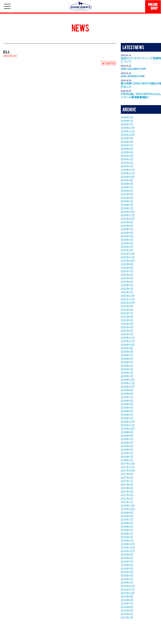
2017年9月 (127, 474)
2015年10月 (128, 551)
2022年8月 (127, 268)
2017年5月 (127, 488)
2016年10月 (128, 509)
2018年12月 (128, 422)
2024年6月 (127, 191)
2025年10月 (128, 135)
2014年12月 (128, 586)
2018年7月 (127, 439)
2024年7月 (127, 187)
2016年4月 (127, 530)
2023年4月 (127, 240)
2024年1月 (127, 208)
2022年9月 (127, 264)
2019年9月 (127, 390)
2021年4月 (127, 324)
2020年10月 (128, 345)
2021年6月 (127, 317)
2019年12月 (128, 380)
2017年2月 (127, 499)
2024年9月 (127, 180)
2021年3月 (127, 327)
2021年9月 (127, 306)
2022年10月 (128, 261)
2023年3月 (127, 243)
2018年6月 (127, 443)
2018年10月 (128, 429)
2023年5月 (127, 236)
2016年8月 (127, 516)
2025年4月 (127, 156)
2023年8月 (127, 226)
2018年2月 (127, 457)
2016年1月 (127, 541)
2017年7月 (127, 481)
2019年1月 (127, 418)
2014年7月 (127, 604)
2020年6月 (127, 359)
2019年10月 (128, 387)
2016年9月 (127, 513)
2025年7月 (127, 145)
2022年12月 (128, 254)
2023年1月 (127, 250)
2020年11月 (128, 341)
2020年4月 (127, 366)
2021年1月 (127, 334)
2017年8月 (127, 478)
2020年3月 (127, 369)
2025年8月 (127, 142)
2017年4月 (127, 492)
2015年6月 (127, 565)
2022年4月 (127, 282)
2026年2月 (127, 124)
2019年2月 (127, 415)
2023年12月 (128, 212)
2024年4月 (127, 198)
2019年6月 (127, 401)
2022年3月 (127, 285)
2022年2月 (127, 289)
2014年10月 (128, 593)
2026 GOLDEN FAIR (133, 69)
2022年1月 (127, 292)
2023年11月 (128, 215)
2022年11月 (128, 257)
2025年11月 (128, 131)
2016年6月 (127, 523)
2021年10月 (128, 303)
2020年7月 (127, 355)
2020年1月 (127, 376)
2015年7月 (127, 562)
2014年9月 (127, 597)
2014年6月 (127, 607)
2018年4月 (127, 450)
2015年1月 (127, 583)
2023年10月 (128, 219)
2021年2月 (127, 331)
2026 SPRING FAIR (133, 76)
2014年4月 (127, 614)
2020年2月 (127, 373)
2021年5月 (127, 320)
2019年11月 (128, 383)
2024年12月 (128, 170)
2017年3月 (127, 495)
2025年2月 (127, 163)
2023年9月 (127, 222)
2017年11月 (128, 467)
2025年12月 (128, 128)
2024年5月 (127, 194)
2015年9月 (127, 555)
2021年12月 (128, 296)
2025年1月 (127, 166)
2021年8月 (127, 310)
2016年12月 (128, 506)
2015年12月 (128, 544)
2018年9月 (127, 432)
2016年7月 (127, 520)
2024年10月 (128, 177)
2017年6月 (127, 485)
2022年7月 (127, 271)
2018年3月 (127, 453)
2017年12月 (128, 464)
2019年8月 (127, 394)
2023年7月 (127, 229)
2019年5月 (127, 404)
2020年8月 (127, 352)
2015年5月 (127, 569)
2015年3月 (127, 576)
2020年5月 (127, 362)
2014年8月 (127, 600)
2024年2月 (127, 205)
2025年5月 (127, 152)
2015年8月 (127, 558)
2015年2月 (127, 579)
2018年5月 (127, 446)
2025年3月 (127, 159)
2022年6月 (127, 275)
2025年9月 (127, 138)
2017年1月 (127, 502)
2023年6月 (127, 233)
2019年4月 (127, 408)
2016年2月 (127, 537)
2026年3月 (127, 121)
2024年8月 (127, 184)
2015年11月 (128, 548)
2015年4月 (127, 572)
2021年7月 (127, 313)
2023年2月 (127, 247)
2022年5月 (127, 278)
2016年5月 (127, 527)
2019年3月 (127, 411)
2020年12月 (128, 338)
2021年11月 (128, 299)
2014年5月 (127, 611)
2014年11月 (128, 590)
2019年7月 (127, 397)
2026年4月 (127, 117)
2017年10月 (128, 471)
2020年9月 (127, 348)
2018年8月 (127, 436)
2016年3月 (127, 534)
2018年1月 (127, 460)
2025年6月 (127, 149)
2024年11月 (128, 173)
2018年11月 (128, 425)
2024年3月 (127, 201)
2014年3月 (127, 618)
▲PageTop (109, 63)
